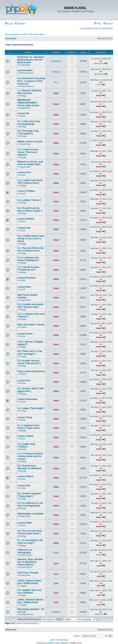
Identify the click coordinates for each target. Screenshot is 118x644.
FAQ (98, 24)
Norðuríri (56, 612)
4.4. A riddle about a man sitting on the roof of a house (31, 239)
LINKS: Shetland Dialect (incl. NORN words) (30, 601)
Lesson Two (24, 228)
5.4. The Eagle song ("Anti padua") (28, 132)
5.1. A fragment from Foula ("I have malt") (29, 427)
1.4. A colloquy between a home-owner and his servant (30, 456)
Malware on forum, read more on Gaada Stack (30, 163)
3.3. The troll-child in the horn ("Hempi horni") (30, 249)
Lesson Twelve (25, 436)
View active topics (37, 34)
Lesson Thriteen (26, 191)
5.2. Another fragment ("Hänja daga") (29, 495)
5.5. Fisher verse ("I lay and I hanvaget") (30, 353)
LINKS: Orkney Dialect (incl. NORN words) (29, 582)
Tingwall (23, 327)
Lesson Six (23, 113)
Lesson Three (25, 417)
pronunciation (25, 70)
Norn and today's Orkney (31, 325)
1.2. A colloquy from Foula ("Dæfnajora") (28, 259)
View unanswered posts (16, 34)
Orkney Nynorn (26, 555)
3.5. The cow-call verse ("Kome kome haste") (30, 532)
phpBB (50, 643)
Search (108, 24)
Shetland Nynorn (27, 73)
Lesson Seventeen (27, 399)
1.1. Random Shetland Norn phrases (29, 92)
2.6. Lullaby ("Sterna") (29, 200)
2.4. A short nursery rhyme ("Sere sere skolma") (28, 152)
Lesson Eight (25, 523)
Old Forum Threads (28, 573)
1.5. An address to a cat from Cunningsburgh (30, 504)
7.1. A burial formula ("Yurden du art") (28, 268)
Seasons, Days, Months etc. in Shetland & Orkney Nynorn (30, 562)
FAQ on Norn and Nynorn (31, 371)
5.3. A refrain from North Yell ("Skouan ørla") (30, 306)
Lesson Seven (25, 334)
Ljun (56, 563)
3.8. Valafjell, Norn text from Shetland (29, 591)
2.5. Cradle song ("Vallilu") (26, 445)
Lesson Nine (24, 287)
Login (9, 24)
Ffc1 (56, 82)
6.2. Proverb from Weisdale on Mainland (29, 467)
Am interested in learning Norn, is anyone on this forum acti (31, 81)
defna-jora (56, 61)
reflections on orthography (25, 551)
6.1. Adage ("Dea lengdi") (31, 408)
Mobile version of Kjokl (30, 142)
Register (20, 24)
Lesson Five (24, 381)
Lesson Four (24, 172)
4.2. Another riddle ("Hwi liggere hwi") (31, 390)
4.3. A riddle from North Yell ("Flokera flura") (30, 182)
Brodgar (23, 96)
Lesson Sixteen (26, 219)
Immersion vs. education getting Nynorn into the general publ (31, 60)
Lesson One (24, 486)
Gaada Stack (25, 65)
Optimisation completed (30, 514)
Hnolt (56, 93)
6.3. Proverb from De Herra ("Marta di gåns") (30, 209)
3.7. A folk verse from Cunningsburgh (29, 123)
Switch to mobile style (59, 640)
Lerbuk (23, 116)
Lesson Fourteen (27, 278)
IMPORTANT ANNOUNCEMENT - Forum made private (28, 103)
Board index (11, 39)
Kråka (56, 552)
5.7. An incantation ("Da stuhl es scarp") (30, 542)
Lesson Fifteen (25, 476)
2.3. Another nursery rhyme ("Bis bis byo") (29, 362)
